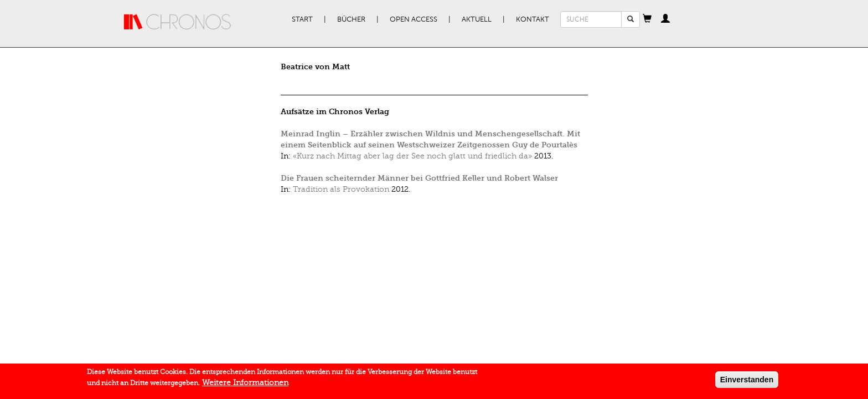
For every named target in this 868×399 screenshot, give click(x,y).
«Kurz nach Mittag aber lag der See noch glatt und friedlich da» (412, 156)
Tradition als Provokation (341, 189)
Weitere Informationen (245, 385)
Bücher (351, 19)
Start (302, 19)
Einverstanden (747, 382)
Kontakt (533, 19)
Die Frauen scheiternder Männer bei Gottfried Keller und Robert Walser (419, 178)
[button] (647, 19)
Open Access (414, 19)
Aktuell (477, 19)
